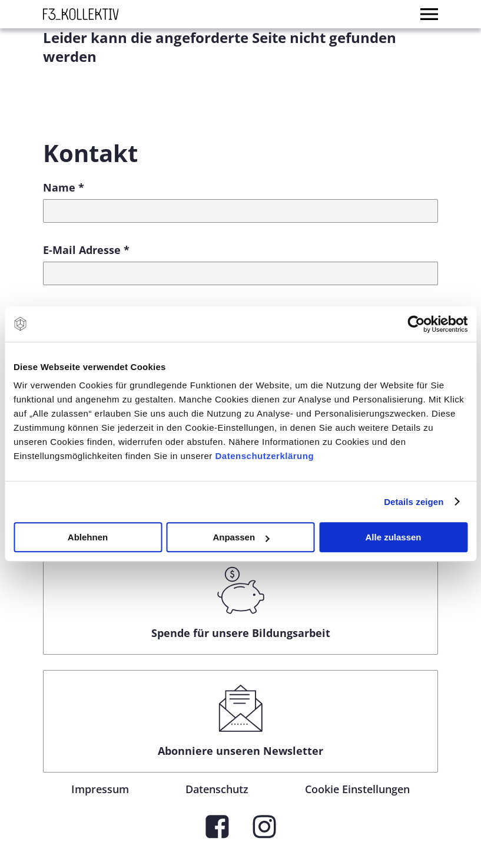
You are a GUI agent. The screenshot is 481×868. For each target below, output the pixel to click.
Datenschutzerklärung (265, 456)
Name (64, 187)
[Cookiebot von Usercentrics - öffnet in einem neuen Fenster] (416, 324)
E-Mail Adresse (86, 250)
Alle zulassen (393, 537)
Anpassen (241, 537)
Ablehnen (88, 537)
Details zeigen (414, 502)
